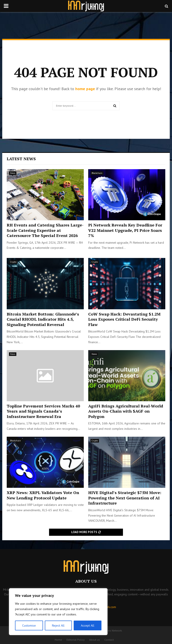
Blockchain (97, 173)
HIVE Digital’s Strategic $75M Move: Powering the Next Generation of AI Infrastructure (125, 498)
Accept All (88, 625)
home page (85, 89)
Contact (109, 640)
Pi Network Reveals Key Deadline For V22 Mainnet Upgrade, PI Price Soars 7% (125, 230)
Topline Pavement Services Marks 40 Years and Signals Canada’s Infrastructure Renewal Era (43, 411)
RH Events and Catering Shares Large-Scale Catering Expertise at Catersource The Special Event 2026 (45, 230)
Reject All (58, 625)
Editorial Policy (76, 640)
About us (95, 640)
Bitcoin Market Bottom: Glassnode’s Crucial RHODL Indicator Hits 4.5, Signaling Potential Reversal (43, 319)
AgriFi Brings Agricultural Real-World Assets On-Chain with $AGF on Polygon (126, 411)
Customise (29, 625)
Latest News (21, 159)
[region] (58, 612)
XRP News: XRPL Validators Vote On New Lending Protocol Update (43, 495)
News (13, 173)
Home (58, 640)
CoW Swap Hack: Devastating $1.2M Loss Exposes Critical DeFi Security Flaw (124, 319)
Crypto (13, 262)
